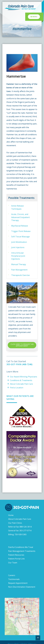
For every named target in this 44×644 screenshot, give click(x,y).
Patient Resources (16, 555)
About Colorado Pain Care (21, 384)
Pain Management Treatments (22, 551)
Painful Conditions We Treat (21, 547)
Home (11, 515)
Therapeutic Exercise (20, 275)
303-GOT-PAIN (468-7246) (19, 364)
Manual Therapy (19, 264)
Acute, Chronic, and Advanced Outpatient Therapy (20, 217)
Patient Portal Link (16, 559)
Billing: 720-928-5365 (17, 534)
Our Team (13, 563)
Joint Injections (18, 247)
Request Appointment (18, 583)
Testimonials (14, 579)
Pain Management (19, 270)
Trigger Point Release (21, 231)
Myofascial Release (20, 226)
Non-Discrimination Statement (22, 587)
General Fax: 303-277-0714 (20, 531)
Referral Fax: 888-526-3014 (20, 527)
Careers (12, 575)
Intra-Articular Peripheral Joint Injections (18, 256)
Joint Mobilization (19, 242)
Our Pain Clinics (15, 523)
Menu (34, 17)
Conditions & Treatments (21, 380)
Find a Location (17, 388)
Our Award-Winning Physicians (24, 377)
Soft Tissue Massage (20, 237)
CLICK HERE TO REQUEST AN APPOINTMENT (22, 345)
